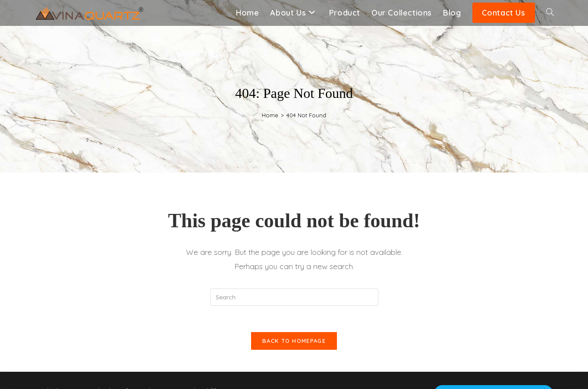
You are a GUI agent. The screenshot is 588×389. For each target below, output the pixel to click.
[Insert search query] (294, 297)
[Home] (270, 115)
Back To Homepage (294, 341)
